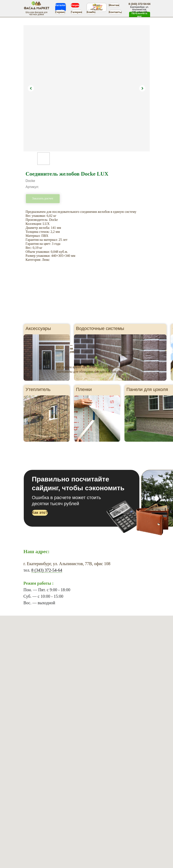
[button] (140, 15)
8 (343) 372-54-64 (47, 570)
